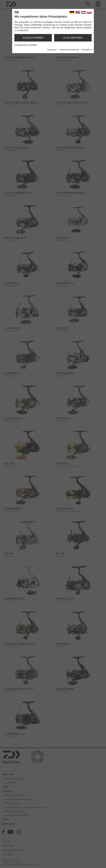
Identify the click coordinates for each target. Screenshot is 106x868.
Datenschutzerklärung (69, 50)
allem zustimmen (33, 38)
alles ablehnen (73, 38)
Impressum (52, 50)
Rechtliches (87, 50)
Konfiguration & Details (26, 45)
